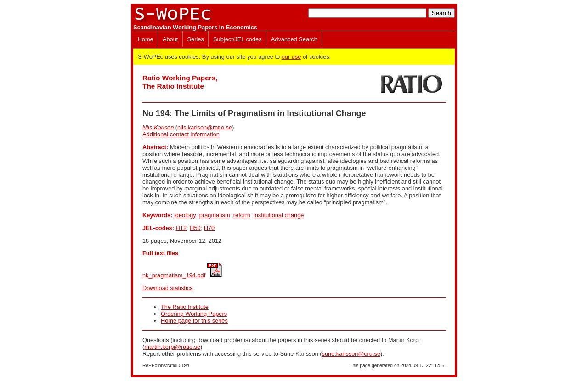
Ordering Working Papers (194, 314)
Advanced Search (294, 39)
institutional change (279, 215)
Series (196, 39)
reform (242, 215)
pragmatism (215, 215)
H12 (181, 228)
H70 (209, 228)
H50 (195, 228)
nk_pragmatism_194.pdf (174, 275)
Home (146, 39)
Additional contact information (181, 134)
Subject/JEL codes (237, 39)
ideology (185, 215)
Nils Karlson (158, 127)
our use (291, 57)
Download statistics (168, 288)
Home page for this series (194, 321)
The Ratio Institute (185, 307)
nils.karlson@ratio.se (205, 127)
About (170, 39)
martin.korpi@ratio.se (172, 347)
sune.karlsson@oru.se (351, 354)
